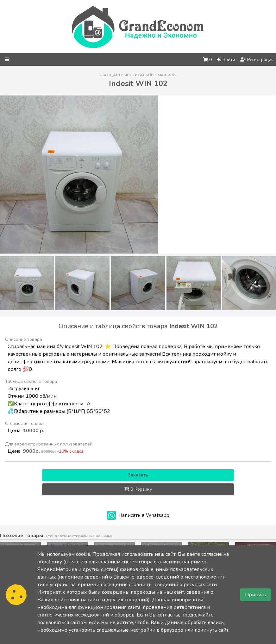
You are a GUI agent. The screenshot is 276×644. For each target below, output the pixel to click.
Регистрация (257, 60)
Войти (226, 60)
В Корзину (138, 489)
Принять (255, 595)
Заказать (138, 475)
